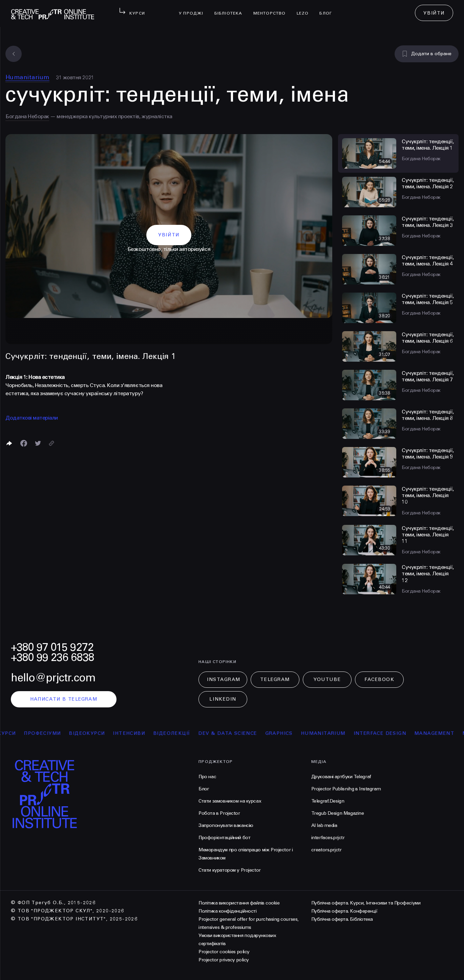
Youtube (327, 679)
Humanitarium (27, 77)
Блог (328, 9)
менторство (272, 9)
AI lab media (324, 825)
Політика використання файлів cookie (239, 903)
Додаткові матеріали (32, 418)
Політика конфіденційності (227, 911)
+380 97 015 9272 (52, 647)
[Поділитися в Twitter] (38, 443)
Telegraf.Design (328, 801)
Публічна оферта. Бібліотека (342, 919)
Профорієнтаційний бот (224, 838)
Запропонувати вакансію (226, 825)
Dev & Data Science (236, 733)
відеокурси (96, 733)
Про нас (207, 777)
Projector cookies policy (224, 952)
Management (443, 733)
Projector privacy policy (224, 960)
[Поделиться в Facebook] (24, 443)
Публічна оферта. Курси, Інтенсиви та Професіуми (366, 903)
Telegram (275, 679)
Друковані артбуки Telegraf (341, 777)
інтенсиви (138, 733)
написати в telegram (64, 699)
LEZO (305, 9)
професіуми (51, 733)
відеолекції (180, 733)
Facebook (379, 679)
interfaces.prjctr (328, 838)
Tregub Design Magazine (338, 813)
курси (15, 733)
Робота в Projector (219, 813)
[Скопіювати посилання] (51, 443)
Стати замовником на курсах (230, 801)
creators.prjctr (326, 850)
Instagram (224, 679)
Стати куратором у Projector (230, 870)
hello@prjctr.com (53, 678)
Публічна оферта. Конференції (344, 911)
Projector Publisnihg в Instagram (346, 789)
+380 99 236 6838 (52, 657)
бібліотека (231, 9)
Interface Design (388, 733)
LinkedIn (223, 699)
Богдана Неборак (27, 116)
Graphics (287, 733)
